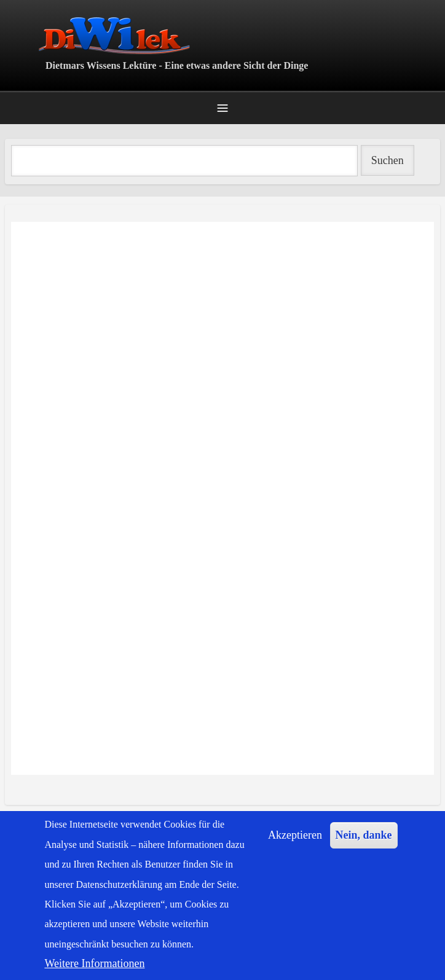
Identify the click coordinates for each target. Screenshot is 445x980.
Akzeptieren (295, 835)
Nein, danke (364, 835)
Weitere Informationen (94, 963)
